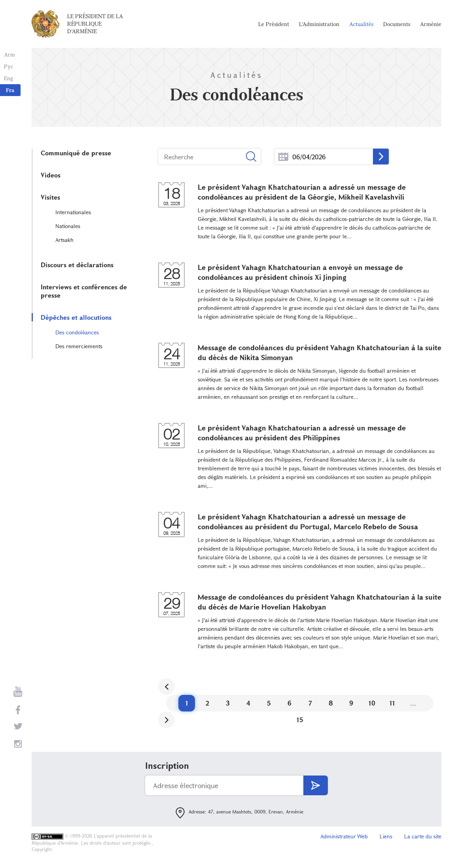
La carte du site (423, 836)
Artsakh (64, 240)
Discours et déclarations (77, 265)
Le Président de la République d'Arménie (95, 24)
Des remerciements (79, 346)
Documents (397, 24)
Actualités (361, 24)
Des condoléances (77, 332)
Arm (9, 54)
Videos (51, 175)
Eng (9, 78)
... (283, 157)
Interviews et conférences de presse (84, 291)
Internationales (73, 212)
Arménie (431, 24)
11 (392, 703)
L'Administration (319, 24)
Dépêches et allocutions (76, 317)
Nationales (68, 226)
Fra (10, 90)
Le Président (274, 24)
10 (372, 703)
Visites (50, 197)
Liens (386, 836)
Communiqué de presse (76, 153)
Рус (9, 66)
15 (300, 720)
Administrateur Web (344, 836)
